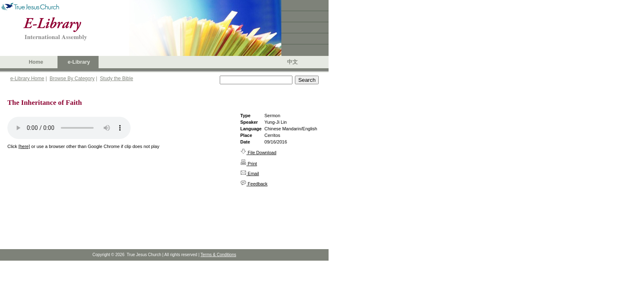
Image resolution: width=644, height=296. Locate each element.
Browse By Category (72, 79)
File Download (258, 153)
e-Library (79, 62)
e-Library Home (27, 79)
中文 (292, 62)
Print (249, 164)
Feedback (254, 184)
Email (250, 173)
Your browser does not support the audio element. (69, 128)
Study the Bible (116, 79)
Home (36, 62)
